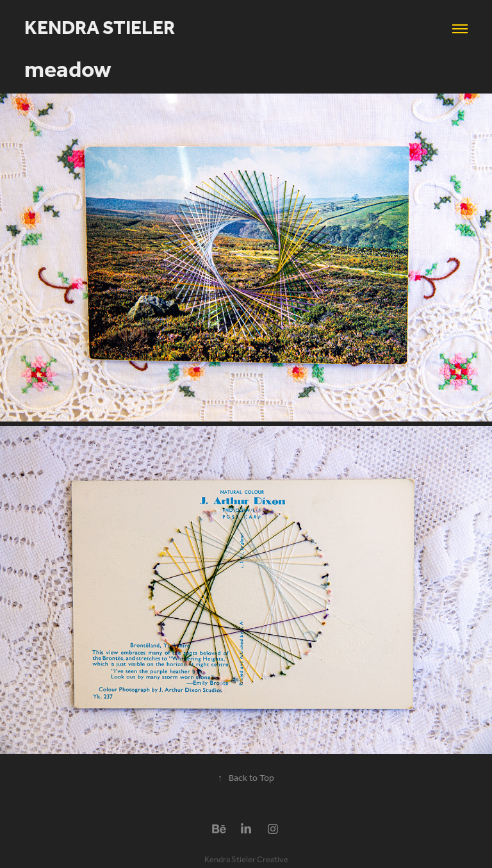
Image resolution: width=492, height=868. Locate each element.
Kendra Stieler (100, 29)
